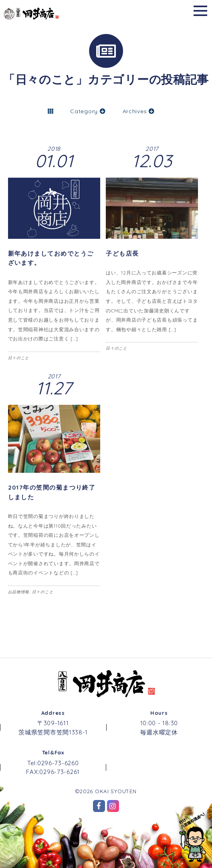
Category (88, 111)
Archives (139, 111)
